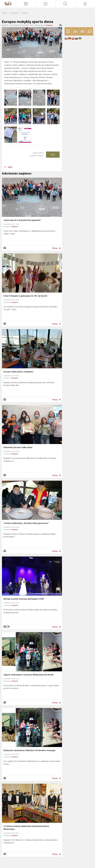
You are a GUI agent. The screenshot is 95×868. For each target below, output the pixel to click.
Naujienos (15, 13)
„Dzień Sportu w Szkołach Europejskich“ (22, 220)
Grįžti (10, 167)
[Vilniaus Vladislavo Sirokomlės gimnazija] (8, 3)
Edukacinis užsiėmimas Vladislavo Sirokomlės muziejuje (30, 750)
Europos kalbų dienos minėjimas (18, 372)
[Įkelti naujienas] (26, 4)
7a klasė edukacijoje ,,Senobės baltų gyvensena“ (26, 523)
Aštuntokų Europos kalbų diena (18, 447)
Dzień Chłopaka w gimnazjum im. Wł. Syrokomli (25, 296)
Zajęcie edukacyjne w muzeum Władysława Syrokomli (28, 675)
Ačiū (53, 155)
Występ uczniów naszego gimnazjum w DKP (24, 599)
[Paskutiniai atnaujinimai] (46, 4)
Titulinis (5, 13)
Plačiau (55, 248)
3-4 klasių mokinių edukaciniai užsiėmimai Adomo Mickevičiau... (26, 828)
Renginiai (25, 13)
